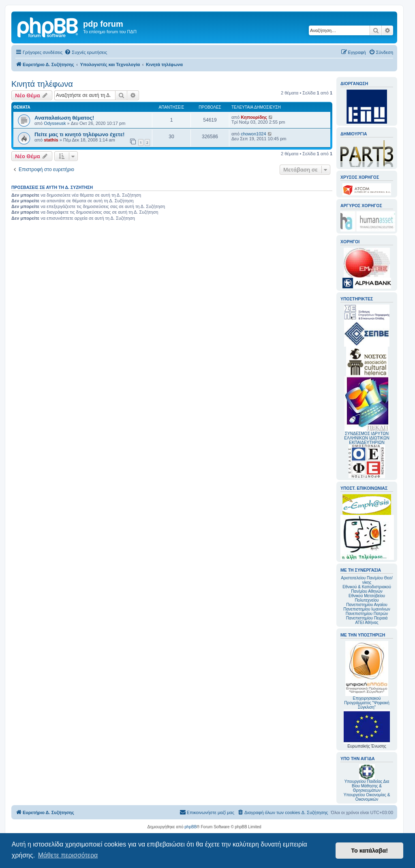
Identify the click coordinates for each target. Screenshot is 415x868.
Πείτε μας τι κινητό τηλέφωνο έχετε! (79, 134)
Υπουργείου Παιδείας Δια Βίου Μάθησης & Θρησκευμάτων (367, 786)
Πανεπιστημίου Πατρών (367, 614)
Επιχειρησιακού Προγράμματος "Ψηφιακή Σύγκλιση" (367, 675)
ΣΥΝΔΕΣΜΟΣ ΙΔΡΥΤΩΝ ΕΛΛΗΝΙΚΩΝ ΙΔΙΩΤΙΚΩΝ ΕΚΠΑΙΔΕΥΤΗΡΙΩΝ (367, 438)
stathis (51, 140)
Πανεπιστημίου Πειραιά (367, 618)
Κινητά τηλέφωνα (42, 84)
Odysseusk (55, 123)
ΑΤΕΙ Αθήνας (367, 623)
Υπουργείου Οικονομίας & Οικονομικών (367, 797)
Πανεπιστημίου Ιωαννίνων (367, 609)
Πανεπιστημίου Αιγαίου (367, 605)
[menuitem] (86, 52)
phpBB (190, 827)
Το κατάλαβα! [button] (369, 851)
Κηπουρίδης (254, 117)
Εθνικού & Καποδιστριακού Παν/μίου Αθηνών (367, 589)
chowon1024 (253, 134)
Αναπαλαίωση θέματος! (64, 118)
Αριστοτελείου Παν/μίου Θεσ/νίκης (367, 580)
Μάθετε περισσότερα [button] (68, 855)
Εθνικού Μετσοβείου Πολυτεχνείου (367, 598)
